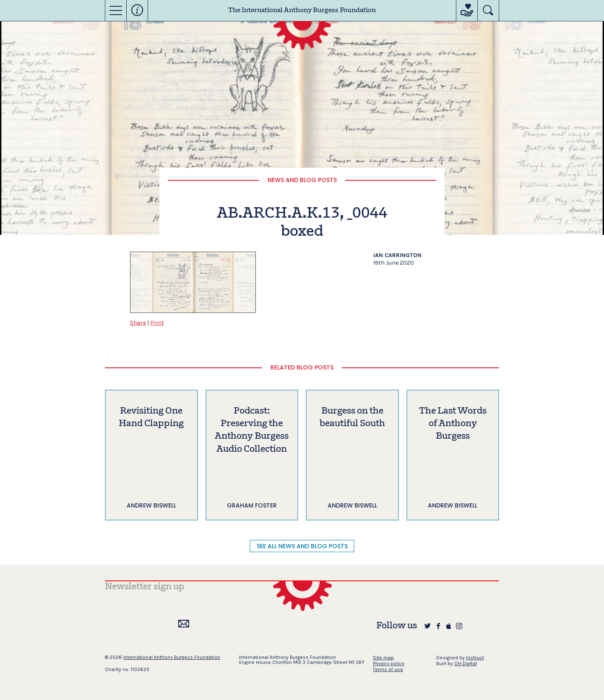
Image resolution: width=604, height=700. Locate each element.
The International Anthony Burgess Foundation (302, 10)
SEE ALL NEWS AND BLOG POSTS (302, 546)
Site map (383, 658)
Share (138, 323)
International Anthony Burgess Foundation (172, 657)
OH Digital (466, 664)
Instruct (475, 658)
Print (157, 323)
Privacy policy (389, 664)
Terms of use (388, 669)
